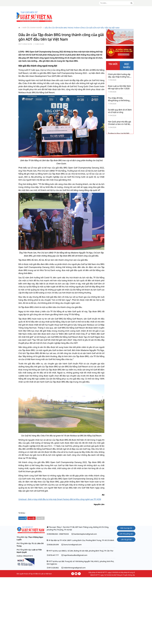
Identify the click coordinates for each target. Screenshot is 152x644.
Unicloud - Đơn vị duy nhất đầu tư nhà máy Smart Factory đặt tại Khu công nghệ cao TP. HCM (60, 499)
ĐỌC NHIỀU (127, 66)
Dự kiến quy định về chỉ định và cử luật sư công (120, 111)
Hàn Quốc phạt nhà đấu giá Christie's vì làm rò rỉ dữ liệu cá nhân (119, 123)
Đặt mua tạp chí (126, 528)
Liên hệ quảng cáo (126, 534)
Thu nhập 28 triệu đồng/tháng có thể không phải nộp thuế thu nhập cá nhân (119, 99)
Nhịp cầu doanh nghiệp (32, 28)
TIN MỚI (113, 64)
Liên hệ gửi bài (126, 539)
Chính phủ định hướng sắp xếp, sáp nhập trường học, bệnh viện (119, 76)
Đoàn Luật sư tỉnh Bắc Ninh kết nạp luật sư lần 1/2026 (119, 87)
